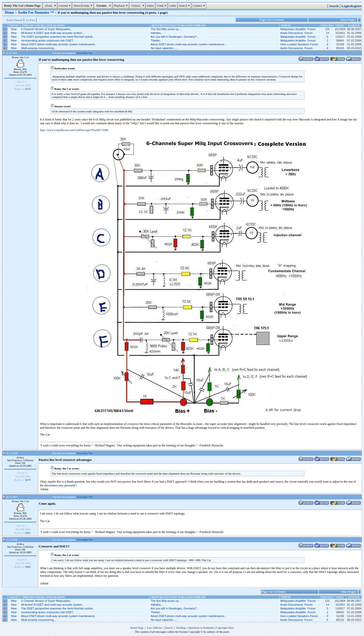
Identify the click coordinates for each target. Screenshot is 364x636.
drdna (20, 457)
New (14, 29)
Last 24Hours (155, 628)
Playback (121, 6)
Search (185, 6)
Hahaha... (157, 33)
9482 (28, 567)
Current (65, 6)
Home (10, 12)
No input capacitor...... (164, 48)
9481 (28, 533)
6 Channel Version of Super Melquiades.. (47, 29)
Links (173, 6)
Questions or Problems (201, 628)
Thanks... (156, 40)
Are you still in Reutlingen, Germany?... (175, 37)
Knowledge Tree (85, 53)
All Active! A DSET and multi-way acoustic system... (53, 33)
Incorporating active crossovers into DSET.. (48, 40)
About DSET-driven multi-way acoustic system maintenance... (189, 44)
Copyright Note (225, 628)
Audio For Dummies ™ (36, 12)
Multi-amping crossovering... (39, 48)
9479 (28, 89)
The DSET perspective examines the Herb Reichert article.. (58, 37)
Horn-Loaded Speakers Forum (299, 44)
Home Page (137, 628)
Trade (162, 6)
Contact (199, 6)
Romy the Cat (20, 57)
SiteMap (181, 628)
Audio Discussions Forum (297, 33)
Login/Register (352, 6)
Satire (150, 6)
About (50, 6)
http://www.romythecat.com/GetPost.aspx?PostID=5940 (74, 130)
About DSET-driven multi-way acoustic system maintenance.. (59, 44)
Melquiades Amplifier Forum (298, 29)
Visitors (138, 6)
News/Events (83, 6)
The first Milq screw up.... (166, 29)
